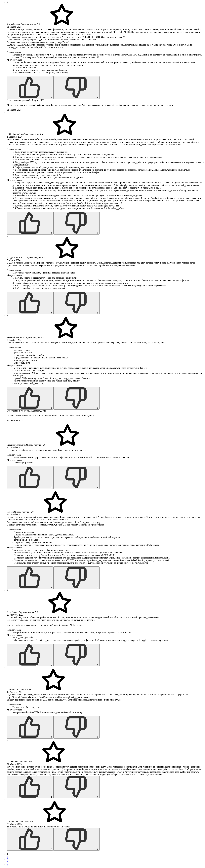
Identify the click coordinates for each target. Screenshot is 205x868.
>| (8, 864)
